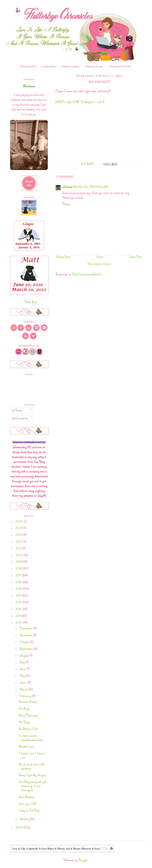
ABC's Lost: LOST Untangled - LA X (80, 102)
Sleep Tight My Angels (32, 775)
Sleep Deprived (28, 715)
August (25, 655)
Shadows (29, 86)
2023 (19, 535)
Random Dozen (28, 702)
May (23, 676)
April (24, 682)
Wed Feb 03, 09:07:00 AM (91, 187)
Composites (49, 66)
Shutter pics (26, 746)
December (26, 628)
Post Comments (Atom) (86, 274)
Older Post (136, 257)
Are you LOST (28, 804)
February (26, 696)
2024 (19, 528)
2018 (19, 568)
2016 (19, 582)
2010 (19, 622)
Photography (28, 66)
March (24, 689)
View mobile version (99, 264)
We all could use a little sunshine (32, 766)
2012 (19, 609)
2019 (19, 562)
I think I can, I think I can (32, 755)
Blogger (83, 860)
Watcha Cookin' (70, 66)
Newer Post (63, 257)
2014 (19, 595)
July (23, 662)
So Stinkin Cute (28, 729)
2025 (20, 521)
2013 (19, 602)
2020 (20, 555)
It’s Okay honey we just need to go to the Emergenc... (32, 786)
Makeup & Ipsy (94, 66)
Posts (17, 410)
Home (100, 257)
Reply (66, 204)
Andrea (67, 187)
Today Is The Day (29, 810)
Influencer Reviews (120, 66)
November (26, 635)
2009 (20, 827)
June (23, 669)
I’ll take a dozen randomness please (31, 738)
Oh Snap (24, 708)
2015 (19, 589)
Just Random (27, 797)
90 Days (24, 722)
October (25, 642)
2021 (19, 548)
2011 (19, 616)
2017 (19, 575)
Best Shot (31, 302)
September (27, 649)
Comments (20, 418)
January (25, 819)
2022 (19, 541)
